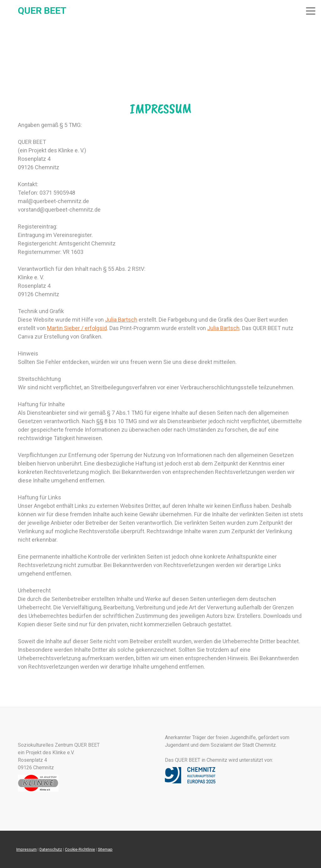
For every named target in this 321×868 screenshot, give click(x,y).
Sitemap (105, 849)
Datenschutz (51, 849)
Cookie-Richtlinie (80, 849)
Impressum (26, 849)
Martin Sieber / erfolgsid (77, 328)
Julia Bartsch (121, 320)
